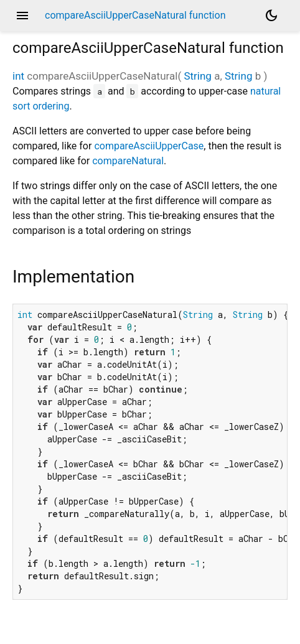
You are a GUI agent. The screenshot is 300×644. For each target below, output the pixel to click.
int (18, 76)
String (197, 76)
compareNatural (128, 161)
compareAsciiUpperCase (149, 146)
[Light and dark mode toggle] (271, 16)
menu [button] (22, 16)
